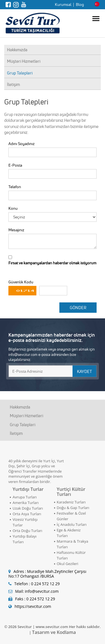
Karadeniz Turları (71, 502)
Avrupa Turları (25, 497)
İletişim (13, 84)
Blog (80, 4)
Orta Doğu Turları (27, 531)
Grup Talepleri (20, 73)
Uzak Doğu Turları (28, 508)
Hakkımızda (17, 50)
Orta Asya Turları (27, 514)
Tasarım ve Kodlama (54, 632)
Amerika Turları (26, 503)
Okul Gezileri (68, 564)
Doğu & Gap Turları (73, 508)
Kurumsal (63, 4)
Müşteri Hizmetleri (24, 61)
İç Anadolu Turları (72, 524)
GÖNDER (78, 308)
